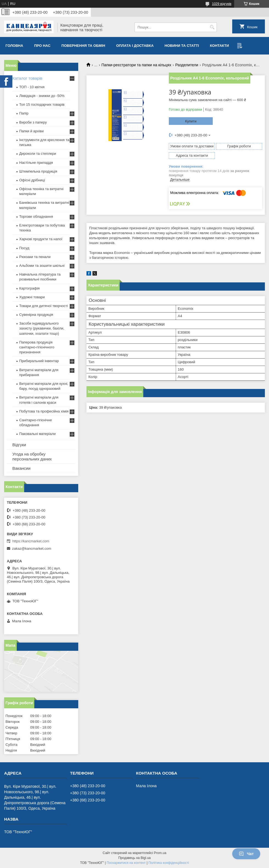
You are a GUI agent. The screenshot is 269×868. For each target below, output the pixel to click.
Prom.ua (160, 853)
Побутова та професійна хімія (44, 411)
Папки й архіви (31, 131)
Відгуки (19, 445)
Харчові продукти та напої (41, 239)
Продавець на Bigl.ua (134, 858)
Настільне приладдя (36, 163)
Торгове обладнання (36, 217)
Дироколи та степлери (38, 154)
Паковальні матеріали (37, 434)
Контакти (220, 46)
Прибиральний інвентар (39, 361)
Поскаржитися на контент (126, 863)
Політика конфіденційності (169, 863)
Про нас (42, 46)
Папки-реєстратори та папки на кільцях (136, 65)
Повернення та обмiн (83, 46)
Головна (14, 46)
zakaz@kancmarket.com (32, 548)
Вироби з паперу (33, 122)
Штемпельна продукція (38, 171)
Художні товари (32, 297)
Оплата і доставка (135, 46)
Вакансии (21, 468)
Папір (24, 113)
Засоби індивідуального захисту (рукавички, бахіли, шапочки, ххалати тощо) (42, 328)
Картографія (30, 288)
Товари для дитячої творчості (44, 306)
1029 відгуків (222, 4)
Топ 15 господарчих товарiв (42, 104)
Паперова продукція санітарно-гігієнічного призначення (37, 347)
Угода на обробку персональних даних (32, 456)
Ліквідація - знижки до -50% (42, 96)
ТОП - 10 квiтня (32, 87)
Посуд (24, 248)
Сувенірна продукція (36, 315)
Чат (246, 854)
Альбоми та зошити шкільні (42, 266)
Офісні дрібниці (32, 180)
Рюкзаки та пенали (35, 257)
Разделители (187, 65)
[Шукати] (212, 27)
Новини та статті (182, 46)
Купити (191, 121)
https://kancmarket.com (31, 541)
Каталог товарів (27, 78)
